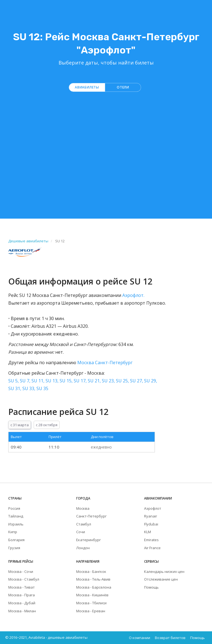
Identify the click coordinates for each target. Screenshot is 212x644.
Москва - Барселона (94, 587)
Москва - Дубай (22, 603)
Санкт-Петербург (91, 516)
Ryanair (151, 516)
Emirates (151, 540)
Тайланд (16, 516)
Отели (123, 87)
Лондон (83, 548)
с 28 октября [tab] (47, 425)
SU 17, (80, 381)
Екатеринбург (88, 540)
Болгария (16, 540)
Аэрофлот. (133, 295)
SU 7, (25, 381)
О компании (140, 638)
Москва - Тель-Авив (93, 579)
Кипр (13, 532)
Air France (152, 548)
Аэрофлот (153, 508)
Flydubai (151, 524)
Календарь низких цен (164, 571)
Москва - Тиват (22, 587)
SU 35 (42, 388)
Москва (83, 508)
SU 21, (94, 381)
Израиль (16, 524)
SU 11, (38, 381)
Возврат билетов (170, 638)
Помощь (151, 587)
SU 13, (52, 381)
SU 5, (14, 381)
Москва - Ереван (91, 611)
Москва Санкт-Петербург (105, 363)
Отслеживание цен (161, 579)
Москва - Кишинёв (92, 595)
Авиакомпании (158, 498)
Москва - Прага (22, 595)
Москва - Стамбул (24, 579)
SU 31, (15, 388)
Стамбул (84, 524)
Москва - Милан (22, 611)
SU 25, (122, 381)
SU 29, (151, 381)
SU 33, (29, 388)
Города (83, 498)
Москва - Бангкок (91, 571)
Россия (14, 508)
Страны (15, 498)
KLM (148, 532)
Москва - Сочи (21, 571)
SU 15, (66, 381)
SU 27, (137, 381)
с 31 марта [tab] (20, 425)
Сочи (81, 532)
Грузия (14, 548)
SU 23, (108, 381)
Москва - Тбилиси (91, 603)
